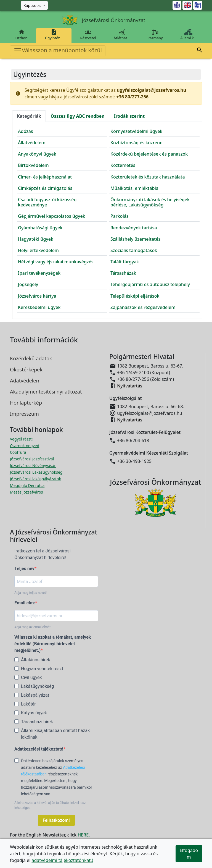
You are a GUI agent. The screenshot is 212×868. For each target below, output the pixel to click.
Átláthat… (122, 35)
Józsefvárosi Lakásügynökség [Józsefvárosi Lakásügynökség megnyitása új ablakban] (36, 472)
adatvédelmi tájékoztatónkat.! (62, 860)
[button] (200, 51)
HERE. (84, 835)
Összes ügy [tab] (77, 116)
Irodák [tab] (129, 116)
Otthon (21, 35)
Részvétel (88, 35)
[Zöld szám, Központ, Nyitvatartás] (34, 5)
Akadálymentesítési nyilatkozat (46, 392)
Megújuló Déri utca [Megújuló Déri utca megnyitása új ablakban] (27, 485)
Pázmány (155, 35)
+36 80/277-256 (132, 97)
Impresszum (24, 414)
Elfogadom (189, 854)
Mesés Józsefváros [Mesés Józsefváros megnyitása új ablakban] (26, 492)
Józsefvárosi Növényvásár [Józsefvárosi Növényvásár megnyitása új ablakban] (33, 466)
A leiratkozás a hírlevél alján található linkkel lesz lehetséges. (50, 805)
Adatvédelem (25, 381)
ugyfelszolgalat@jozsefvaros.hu (151, 90)
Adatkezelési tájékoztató (39, 749)
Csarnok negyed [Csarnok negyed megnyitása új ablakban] (25, 446)
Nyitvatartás (130, 386)
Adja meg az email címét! (33, 627)
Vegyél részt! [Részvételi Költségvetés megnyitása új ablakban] (21, 439)
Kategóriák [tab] (29, 116)
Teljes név (24, 569)
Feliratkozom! (56, 820)
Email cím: (25, 603)
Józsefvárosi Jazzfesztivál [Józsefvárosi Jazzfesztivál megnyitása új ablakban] (32, 459)
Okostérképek (26, 369)
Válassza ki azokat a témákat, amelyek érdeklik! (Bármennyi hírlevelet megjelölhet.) (53, 644)
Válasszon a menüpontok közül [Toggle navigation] (58, 51)
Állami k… (189, 35)
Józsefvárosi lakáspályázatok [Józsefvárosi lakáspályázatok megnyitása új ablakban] (35, 479)
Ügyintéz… (54, 35)
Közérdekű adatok (31, 358)
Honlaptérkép (26, 403)
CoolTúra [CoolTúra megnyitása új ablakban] (18, 452)
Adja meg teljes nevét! (31, 593)
